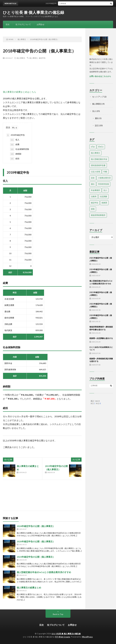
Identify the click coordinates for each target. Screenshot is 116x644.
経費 (15, 145)
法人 (94, 111)
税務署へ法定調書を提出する (101, 338)
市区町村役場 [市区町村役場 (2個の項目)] (103, 184)
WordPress (87, 637)
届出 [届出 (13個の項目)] (93, 184)
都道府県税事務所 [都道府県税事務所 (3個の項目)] (98, 215)
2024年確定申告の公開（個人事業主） (36, 526)
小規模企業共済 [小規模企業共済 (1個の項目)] (104, 178)
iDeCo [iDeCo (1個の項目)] (101, 147)
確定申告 (42, 58)
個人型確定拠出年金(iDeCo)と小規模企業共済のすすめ (44, 572)
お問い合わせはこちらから (100, 76)
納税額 (16, 154)
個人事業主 (21, 58)
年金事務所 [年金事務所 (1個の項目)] (95, 190)
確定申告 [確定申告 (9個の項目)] (95, 203)
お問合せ (41, 24)
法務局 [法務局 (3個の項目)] (94, 196)
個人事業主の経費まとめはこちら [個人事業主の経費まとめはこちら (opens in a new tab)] (20, 92)
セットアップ (98, 97)
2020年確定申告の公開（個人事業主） (36, 541)
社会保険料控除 (20, 149)
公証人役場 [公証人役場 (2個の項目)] (95, 172)
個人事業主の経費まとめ (29, 587)
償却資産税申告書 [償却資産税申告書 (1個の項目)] (98, 165)
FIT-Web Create (63, 637)
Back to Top (58, 614)
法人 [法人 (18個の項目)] (105, 190)
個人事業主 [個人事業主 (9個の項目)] (95, 153)
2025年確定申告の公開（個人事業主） (63, 3)
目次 (8, 24)
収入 (15, 140)
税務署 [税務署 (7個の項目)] (104, 203)
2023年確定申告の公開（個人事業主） (36, 557)
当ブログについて (23, 24)
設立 (97, 125)
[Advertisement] (53, 75)
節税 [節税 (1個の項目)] (93, 209)
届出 (97, 118)
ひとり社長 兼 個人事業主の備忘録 (34, 12)
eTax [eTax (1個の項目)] (93, 147)
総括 (15, 159)
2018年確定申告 (16, 135)
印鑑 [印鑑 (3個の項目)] (105, 172)
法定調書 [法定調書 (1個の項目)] (103, 196)
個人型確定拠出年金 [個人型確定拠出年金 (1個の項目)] (99, 159)
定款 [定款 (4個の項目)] (93, 178)
